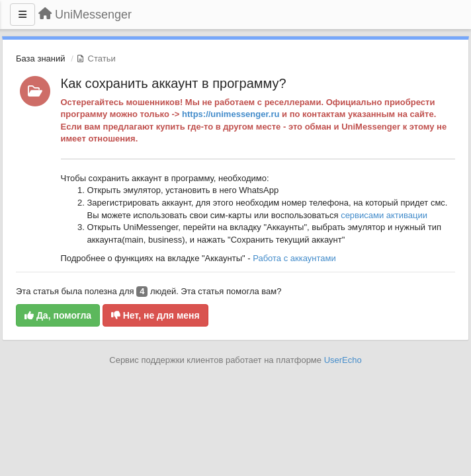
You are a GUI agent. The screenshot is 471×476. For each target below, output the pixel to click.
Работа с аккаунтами (294, 258)
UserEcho (343, 360)
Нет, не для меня (155, 315)
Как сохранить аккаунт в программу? (174, 83)
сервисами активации (384, 215)
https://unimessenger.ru (231, 114)
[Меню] (22, 15)
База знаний (41, 59)
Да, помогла (58, 315)
